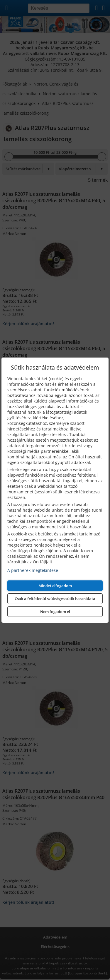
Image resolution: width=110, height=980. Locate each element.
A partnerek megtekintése (33, 570)
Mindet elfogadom (55, 586)
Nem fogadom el (55, 612)
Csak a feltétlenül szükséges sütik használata (55, 599)
